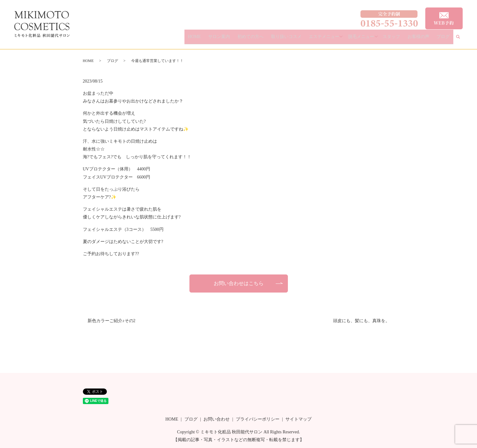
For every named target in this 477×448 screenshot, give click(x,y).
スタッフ (403, 39)
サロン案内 (247, 39)
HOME (227, 39)
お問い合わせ (217, 419)
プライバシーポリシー (258, 419)
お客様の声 (426, 39)
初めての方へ (273, 39)
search (462, 39)
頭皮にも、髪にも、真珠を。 (361, 321)
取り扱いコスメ (304, 39)
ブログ (446, 39)
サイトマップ (298, 419)
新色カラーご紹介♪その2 (112, 321)
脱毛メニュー (374, 39)
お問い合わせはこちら (239, 283)
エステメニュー (337, 39)
